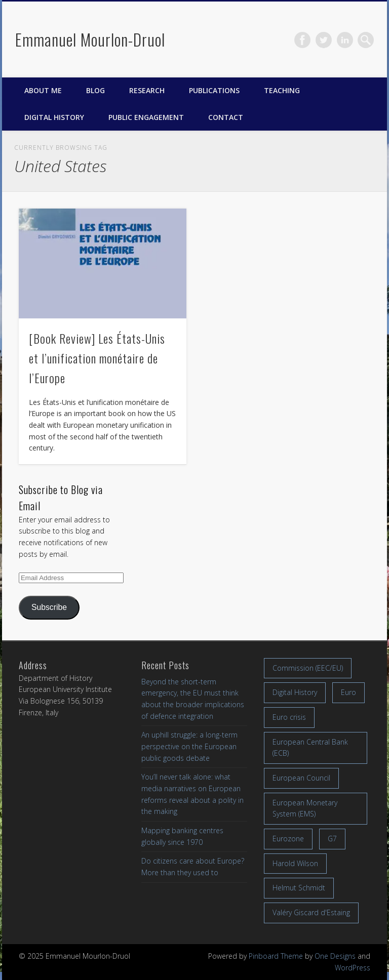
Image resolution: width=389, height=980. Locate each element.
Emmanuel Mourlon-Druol (90, 39)
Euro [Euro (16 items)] (348, 692)
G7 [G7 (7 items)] (332, 839)
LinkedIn (345, 40)
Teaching (282, 90)
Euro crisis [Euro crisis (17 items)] (289, 717)
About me (43, 90)
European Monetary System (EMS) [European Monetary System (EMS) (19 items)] (305, 808)
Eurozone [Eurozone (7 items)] (288, 839)
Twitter (324, 40)
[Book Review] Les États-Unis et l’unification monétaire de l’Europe (97, 358)
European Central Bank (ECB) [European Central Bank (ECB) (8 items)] (310, 748)
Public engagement (146, 117)
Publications (214, 90)
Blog (95, 90)
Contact (226, 117)
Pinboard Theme (276, 956)
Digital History (54, 117)
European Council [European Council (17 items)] (301, 778)
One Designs (335, 956)
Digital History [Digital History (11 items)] (295, 692)
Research (147, 90)
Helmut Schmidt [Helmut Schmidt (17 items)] (299, 888)
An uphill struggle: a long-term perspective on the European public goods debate (189, 746)
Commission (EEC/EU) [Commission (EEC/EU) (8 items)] (308, 668)
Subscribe (49, 607)
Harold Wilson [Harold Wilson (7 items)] (295, 863)
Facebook (302, 40)
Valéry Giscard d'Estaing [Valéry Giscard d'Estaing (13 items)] (311, 912)
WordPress (353, 968)
